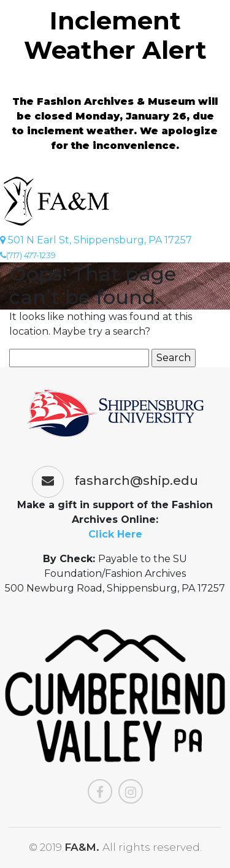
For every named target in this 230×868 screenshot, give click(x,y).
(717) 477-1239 (28, 255)
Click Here (115, 534)
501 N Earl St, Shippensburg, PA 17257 (96, 240)
